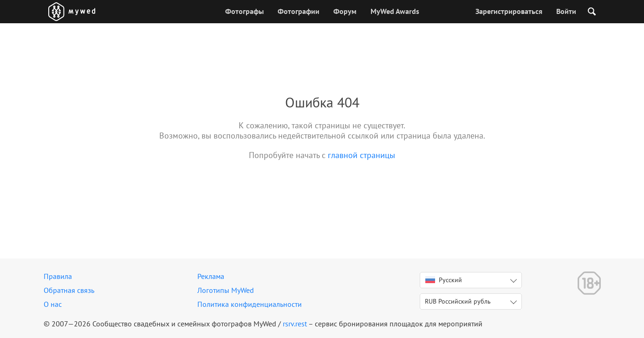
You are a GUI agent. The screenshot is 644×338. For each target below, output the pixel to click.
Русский (444, 280)
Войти (566, 11)
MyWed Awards (395, 11)
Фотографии (299, 11)
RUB (458, 301)
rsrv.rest (295, 324)
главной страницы (361, 155)
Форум (345, 11)
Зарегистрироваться (509, 11)
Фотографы (244, 11)
